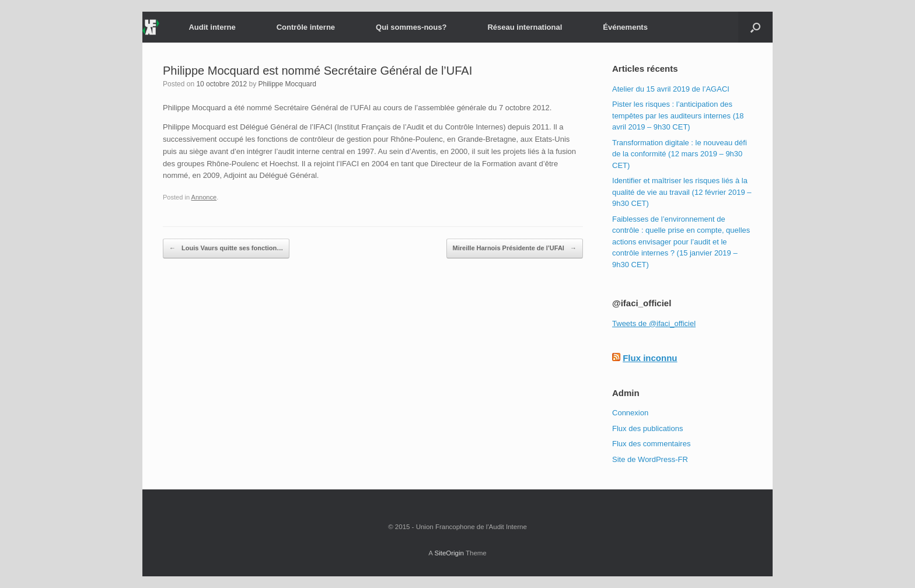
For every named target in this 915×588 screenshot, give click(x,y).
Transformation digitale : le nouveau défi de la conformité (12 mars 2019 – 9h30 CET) (680, 154)
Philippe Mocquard (287, 84)
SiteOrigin (449, 553)
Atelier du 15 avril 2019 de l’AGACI (671, 89)
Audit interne (212, 27)
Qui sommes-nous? (411, 27)
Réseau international (525, 27)
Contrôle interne (306, 27)
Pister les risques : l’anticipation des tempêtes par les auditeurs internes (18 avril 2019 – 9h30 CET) (678, 116)
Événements (625, 27)
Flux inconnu (650, 358)
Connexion (630, 413)
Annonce (204, 197)
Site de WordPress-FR (650, 459)
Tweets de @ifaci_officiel (654, 323)
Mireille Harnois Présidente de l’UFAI (515, 249)
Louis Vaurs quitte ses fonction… (226, 249)
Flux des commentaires (651, 444)
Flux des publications (647, 428)
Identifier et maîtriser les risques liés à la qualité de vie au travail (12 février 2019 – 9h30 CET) (682, 192)
